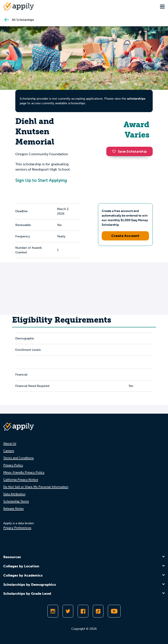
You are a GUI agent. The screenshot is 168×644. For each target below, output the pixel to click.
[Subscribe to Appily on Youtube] (114, 611)
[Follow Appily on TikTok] (98, 611)
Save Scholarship (129, 151)
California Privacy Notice (21, 480)
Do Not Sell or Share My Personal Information (36, 487)
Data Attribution (14, 494)
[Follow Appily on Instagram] (53, 611)
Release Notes (13, 509)
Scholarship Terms (16, 501)
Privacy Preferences (17, 528)
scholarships (136, 99)
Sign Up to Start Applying (41, 180)
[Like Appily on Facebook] (83, 611)
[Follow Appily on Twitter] (68, 611)
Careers (9, 451)
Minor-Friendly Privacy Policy (24, 472)
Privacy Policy (13, 465)
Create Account (125, 236)
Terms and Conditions (18, 458)
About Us (10, 444)
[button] (115, 151)
